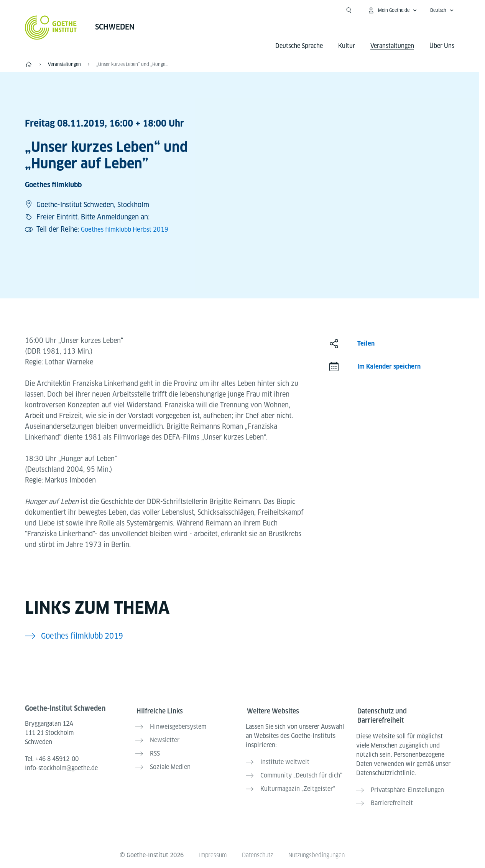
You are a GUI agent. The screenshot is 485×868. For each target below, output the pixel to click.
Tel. (52, 759)
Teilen (366, 343)
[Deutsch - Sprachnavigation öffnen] (442, 10)
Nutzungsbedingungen (319, 849)
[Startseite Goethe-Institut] (51, 28)
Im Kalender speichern (389, 366)
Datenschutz (256, 849)
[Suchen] (349, 10)
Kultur (347, 46)
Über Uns (442, 46)
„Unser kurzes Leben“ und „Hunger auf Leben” (132, 64)
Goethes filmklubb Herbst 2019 (129, 229)
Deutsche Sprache (299, 46)
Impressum (210, 849)
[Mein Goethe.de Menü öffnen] (392, 10)
